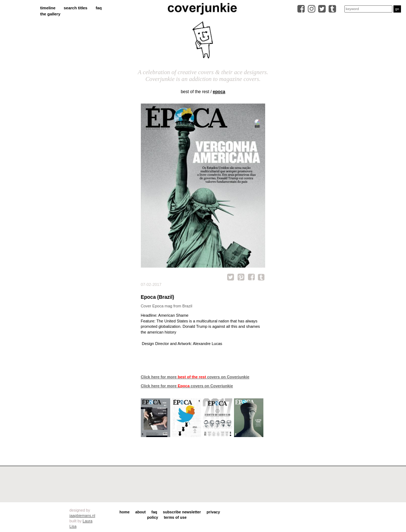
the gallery (50, 14)
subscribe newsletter (182, 512)
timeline (48, 8)
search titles (76, 8)
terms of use (175, 517)
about (141, 512)
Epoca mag (162, 306)
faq (99, 8)
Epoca (219, 92)
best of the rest (195, 92)
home (124, 512)
